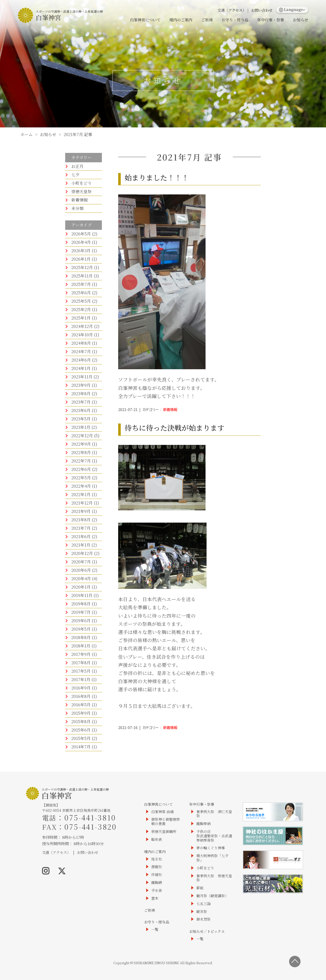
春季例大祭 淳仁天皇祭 (214, 814)
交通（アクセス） (232, 10)
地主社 (157, 859)
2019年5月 (81, 629)
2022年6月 (81, 469)
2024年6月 (81, 360)
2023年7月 (81, 402)
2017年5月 (81, 671)
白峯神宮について (145, 20)
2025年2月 (81, 309)
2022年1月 (81, 494)
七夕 (75, 175)
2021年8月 (81, 520)
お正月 (77, 166)
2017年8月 (81, 663)
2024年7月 (81, 352)
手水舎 (157, 890)
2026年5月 (81, 234)
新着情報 (79, 200)
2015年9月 (81, 713)
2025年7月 (81, 284)
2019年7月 (81, 612)
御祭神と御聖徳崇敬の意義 (166, 822)
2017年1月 (81, 679)
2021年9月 (81, 511)
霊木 (155, 898)
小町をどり (81, 183)
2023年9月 (81, 385)
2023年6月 (81, 410)
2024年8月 (81, 343)
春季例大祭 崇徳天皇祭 (214, 878)
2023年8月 (81, 394)
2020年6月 (81, 570)
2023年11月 (82, 377)
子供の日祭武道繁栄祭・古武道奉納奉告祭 (214, 836)
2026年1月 (81, 259)
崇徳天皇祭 (81, 191)
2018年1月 (81, 646)
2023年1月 (81, 427)
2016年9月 (81, 688)
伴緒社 (157, 875)
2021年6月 (81, 537)
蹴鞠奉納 (203, 824)
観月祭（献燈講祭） (212, 896)
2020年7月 (81, 562)
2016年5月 (81, 705)
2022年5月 (81, 478)
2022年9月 (81, 444)
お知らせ (301, 20)
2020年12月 (82, 553)
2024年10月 (82, 335)
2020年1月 (81, 587)
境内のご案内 (181, 20)
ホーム (26, 134)
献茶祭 (202, 912)
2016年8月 (81, 696)
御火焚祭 (203, 919)
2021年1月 (81, 545)
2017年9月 (81, 654)
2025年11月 (82, 276)
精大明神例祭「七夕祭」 (212, 858)
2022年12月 (82, 436)
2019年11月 (82, 595)
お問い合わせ (262, 10)
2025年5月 (81, 301)
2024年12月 (82, 326)
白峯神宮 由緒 (162, 812)
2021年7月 (81, 528)
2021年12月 (82, 503)
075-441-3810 (90, 817)
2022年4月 (81, 486)
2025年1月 (81, 318)
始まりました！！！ (157, 177)
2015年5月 (81, 738)
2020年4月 (81, 579)
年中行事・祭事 (271, 20)
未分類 (77, 208)
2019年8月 (81, 604)
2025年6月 (81, 293)
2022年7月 (81, 461)
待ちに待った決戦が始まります (174, 428)
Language (291, 9)
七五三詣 (203, 904)
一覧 (155, 929)
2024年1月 (81, 368)
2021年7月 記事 (78, 134)
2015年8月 (81, 721)
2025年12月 (82, 267)
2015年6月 (81, 730)
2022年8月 (81, 452)
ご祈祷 (207, 20)
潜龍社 (157, 867)
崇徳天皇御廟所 (164, 832)
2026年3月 (81, 251)
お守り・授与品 (235, 20)
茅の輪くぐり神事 (211, 848)
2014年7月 (81, 747)
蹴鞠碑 (157, 883)
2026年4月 (81, 242)
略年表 (157, 839)
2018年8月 (81, 637)
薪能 (200, 888)
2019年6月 (81, 621)
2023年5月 (81, 419)
